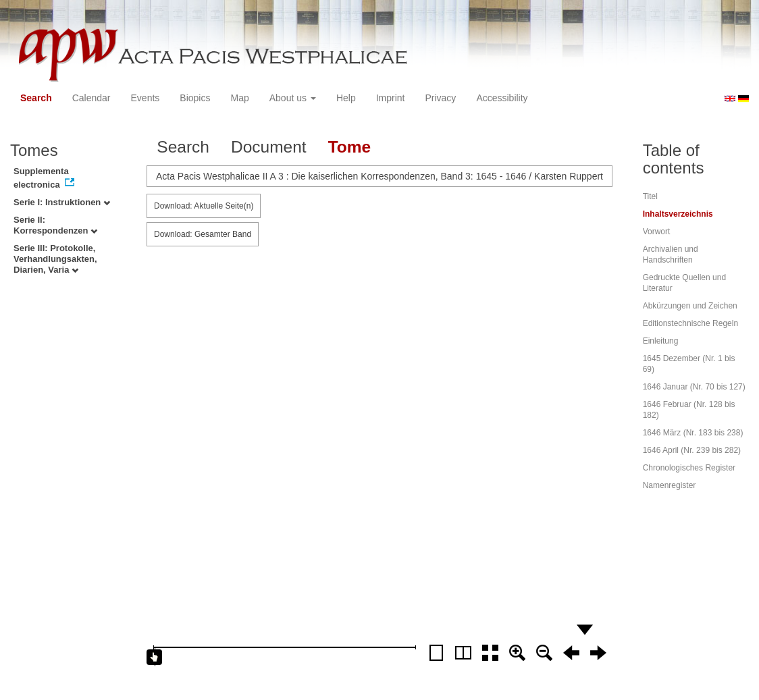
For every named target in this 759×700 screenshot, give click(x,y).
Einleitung (661, 341)
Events (146, 98)
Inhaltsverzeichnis (678, 214)
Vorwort (657, 232)
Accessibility (502, 98)
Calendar (91, 98)
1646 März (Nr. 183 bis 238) (693, 433)
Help (346, 98)
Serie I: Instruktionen (62, 202)
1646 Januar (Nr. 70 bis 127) (694, 387)
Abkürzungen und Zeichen (690, 306)
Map (239, 98)
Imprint (391, 98)
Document (269, 147)
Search (36, 98)
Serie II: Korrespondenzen (55, 225)
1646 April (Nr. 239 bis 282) (692, 450)
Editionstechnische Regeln (690, 323)
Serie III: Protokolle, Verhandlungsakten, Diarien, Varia (55, 259)
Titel (650, 196)
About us (293, 98)
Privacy (440, 98)
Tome (350, 147)
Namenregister (670, 485)
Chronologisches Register (689, 468)
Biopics (195, 98)
